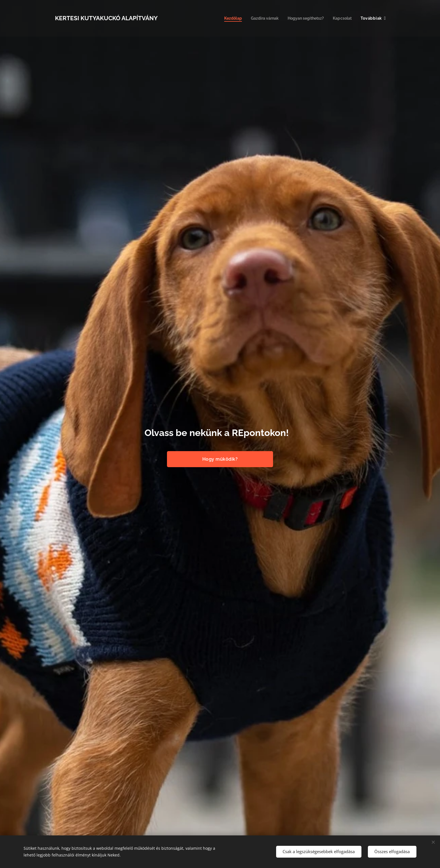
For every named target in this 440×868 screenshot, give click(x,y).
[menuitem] (226, 18)
